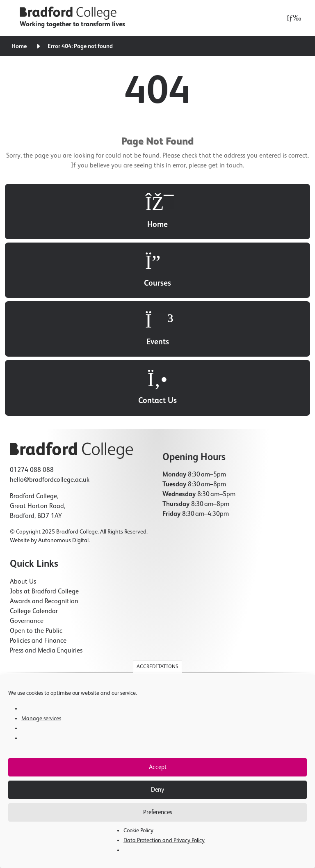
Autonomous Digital (63, 540)
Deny (157, 790)
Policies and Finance (38, 641)
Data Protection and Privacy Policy (164, 841)
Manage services (41, 719)
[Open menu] (292, 18)
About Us (23, 582)
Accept (158, 767)
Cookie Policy (138, 831)
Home (19, 46)
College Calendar (34, 611)
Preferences (158, 812)
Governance (27, 621)
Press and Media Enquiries (46, 651)
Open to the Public (36, 631)
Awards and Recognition (44, 602)
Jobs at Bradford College (44, 592)
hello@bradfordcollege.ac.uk (50, 480)
